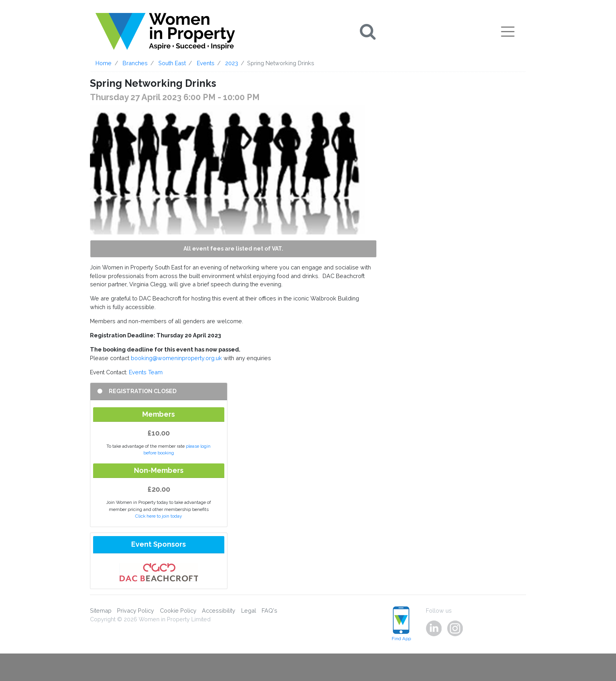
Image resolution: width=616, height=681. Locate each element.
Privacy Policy (136, 611)
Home (104, 63)
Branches (135, 63)
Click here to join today (159, 516)
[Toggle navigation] (508, 31)
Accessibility (219, 611)
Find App (401, 624)
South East (172, 63)
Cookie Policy (178, 611)
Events (206, 63)
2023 (232, 63)
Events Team (146, 372)
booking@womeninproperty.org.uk (176, 358)
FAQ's (269, 611)
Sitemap (101, 611)
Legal (249, 611)
